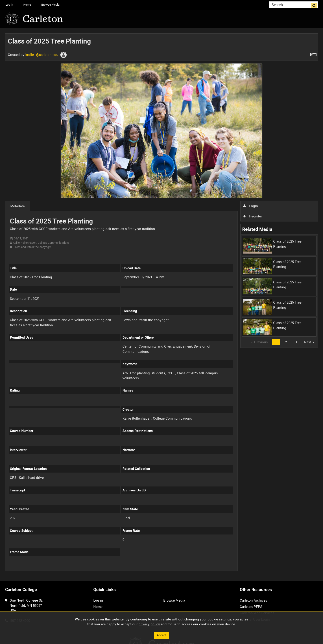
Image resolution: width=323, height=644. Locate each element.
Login (251, 206)
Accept (161, 635)
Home (27, 5)
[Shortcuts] (313, 54)
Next (309, 342)
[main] (162, 305)
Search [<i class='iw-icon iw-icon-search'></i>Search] (315, 4)
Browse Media (50, 5)
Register (253, 216)
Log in (9, 5)
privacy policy (149, 624)
